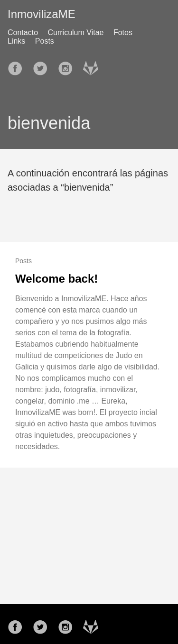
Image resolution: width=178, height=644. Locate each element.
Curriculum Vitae (76, 32)
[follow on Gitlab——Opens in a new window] (94, 65)
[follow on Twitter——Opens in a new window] (43, 65)
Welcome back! (56, 279)
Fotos (123, 32)
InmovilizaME (42, 14)
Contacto (23, 32)
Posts (45, 41)
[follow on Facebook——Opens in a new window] (18, 65)
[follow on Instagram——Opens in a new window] (68, 65)
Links (16, 41)
